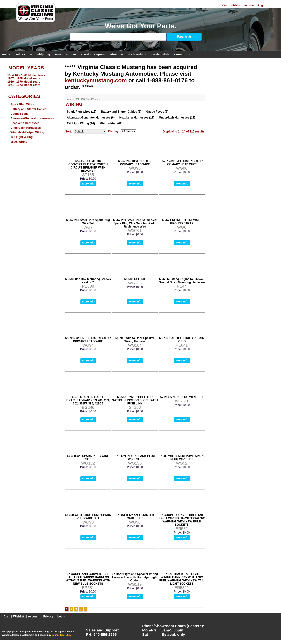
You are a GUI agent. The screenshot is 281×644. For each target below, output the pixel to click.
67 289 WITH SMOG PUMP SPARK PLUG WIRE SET (182, 458)
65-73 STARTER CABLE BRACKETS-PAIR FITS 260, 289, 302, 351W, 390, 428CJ (88, 400)
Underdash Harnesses (26, 128)
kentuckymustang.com (96, 80)
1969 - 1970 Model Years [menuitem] (24, 82)
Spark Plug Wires (22, 104)
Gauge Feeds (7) (157, 112)
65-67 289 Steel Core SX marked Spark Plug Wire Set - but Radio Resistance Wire (135, 223)
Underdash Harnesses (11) (177, 118)
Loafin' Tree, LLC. (61, 635)
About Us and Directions (128, 54)
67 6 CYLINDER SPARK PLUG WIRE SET (135, 458)
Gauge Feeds (19, 114)
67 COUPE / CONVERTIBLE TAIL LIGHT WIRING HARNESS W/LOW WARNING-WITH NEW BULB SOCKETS (182, 520)
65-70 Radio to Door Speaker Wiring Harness (135, 340)
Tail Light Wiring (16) (81, 123)
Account (249, 5)
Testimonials (160, 54)
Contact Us (182, 54)
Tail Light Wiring (22, 137)
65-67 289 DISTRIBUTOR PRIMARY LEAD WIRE (135, 163)
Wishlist (236, 5)
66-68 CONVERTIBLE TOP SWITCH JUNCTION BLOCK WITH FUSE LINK (135, 400)
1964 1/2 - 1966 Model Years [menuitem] (26, 75)
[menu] (31, 80)
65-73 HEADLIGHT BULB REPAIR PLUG (182, 340)
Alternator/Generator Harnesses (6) (91, 118)
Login (262, 5)
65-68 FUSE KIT (135, 279)
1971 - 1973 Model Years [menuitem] (24, 85)
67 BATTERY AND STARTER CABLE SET (135, 517)
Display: (114, 131)
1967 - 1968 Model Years (86, 99)
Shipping (44, 54)
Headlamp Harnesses (25, 123)
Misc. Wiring (19, 142)
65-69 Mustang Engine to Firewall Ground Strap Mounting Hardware (182, 281)
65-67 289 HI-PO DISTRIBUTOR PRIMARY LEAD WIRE (182, 163)
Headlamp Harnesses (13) (137, 118)
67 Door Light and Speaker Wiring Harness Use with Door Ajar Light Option (135, 577)
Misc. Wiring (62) (111, 123)
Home (6, 54)
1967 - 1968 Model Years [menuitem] (24, 78)
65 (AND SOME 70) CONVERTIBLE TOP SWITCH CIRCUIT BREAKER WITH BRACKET (88, 166)
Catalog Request (93, 54)
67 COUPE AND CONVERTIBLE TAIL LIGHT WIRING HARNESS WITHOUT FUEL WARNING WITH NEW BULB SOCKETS (88, 579)
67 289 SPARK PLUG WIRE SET (182, 397)
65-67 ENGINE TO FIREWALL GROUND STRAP (182, 222)
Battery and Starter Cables (28, 109)
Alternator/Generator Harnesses (32, 118)
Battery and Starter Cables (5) (121, 112)
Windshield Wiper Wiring (27, 132)
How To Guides (66, 54)
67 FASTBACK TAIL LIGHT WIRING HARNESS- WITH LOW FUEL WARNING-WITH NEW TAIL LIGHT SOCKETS (182, 579)
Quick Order (24, 54)
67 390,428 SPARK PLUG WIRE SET (88, 458)
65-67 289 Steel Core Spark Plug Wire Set (88, 222)
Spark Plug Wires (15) (82, 112)
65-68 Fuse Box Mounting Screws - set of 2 (88, 281)
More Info (88, 184)
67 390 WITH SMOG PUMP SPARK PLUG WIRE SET (88, 517)
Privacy (48, 616)
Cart (225, 5)
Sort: (69, 132)
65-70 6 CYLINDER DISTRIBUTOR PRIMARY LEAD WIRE (88, 340)
